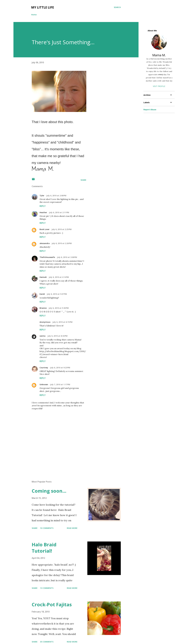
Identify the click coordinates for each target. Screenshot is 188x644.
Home (34, 15)
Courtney (44, 368)
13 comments (47, 588)
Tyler (42, 196)
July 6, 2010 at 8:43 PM (58, 336)
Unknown (44, 384)
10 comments (47, 528)
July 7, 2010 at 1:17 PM (60, 384)
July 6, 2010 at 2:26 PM (62, 243)
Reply (43, 206)
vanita (42, 336)
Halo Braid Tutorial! (44, 548)
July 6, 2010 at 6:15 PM (62, 322)
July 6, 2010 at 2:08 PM (56, 196)
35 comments (47, 642)
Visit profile (159, 86)
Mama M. (159, 55)
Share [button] (83, 180)
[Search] (117, 7)
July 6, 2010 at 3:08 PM (67, 257)
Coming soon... (49, 491)
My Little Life (43, 7)
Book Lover (45, 229)
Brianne (43, 308)
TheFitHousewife (47, 257)
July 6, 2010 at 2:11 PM (59, 212)
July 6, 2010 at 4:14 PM (59, 277)
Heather (43, 212)
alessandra (45, 243)
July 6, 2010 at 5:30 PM (59, 308)
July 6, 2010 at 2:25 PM (62, 229)
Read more (72, 528)
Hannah (43, 277)
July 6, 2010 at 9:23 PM (60, 368)
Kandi (42, 294)
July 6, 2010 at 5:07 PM (57, 294)
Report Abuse (150, 110)
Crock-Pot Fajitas (52, 605)
